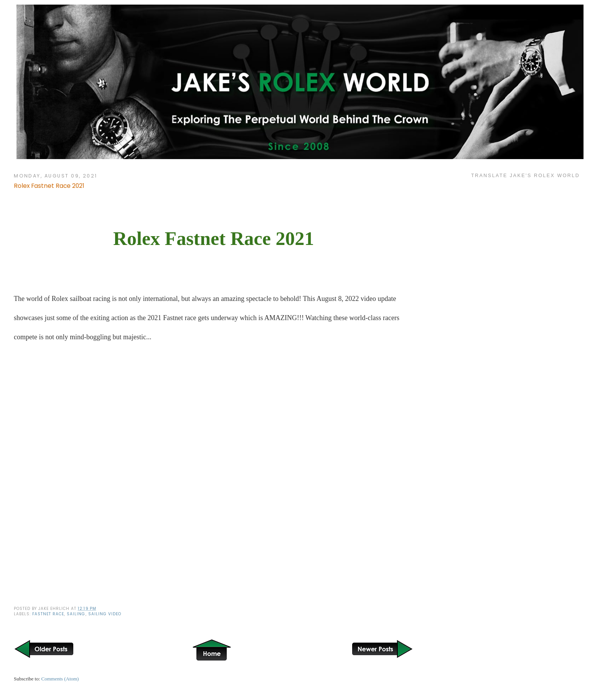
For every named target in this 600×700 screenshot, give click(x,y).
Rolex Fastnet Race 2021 (49, 186)
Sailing (76, 614)
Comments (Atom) (60, 679)
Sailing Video (105, 614)
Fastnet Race (48, 614)
